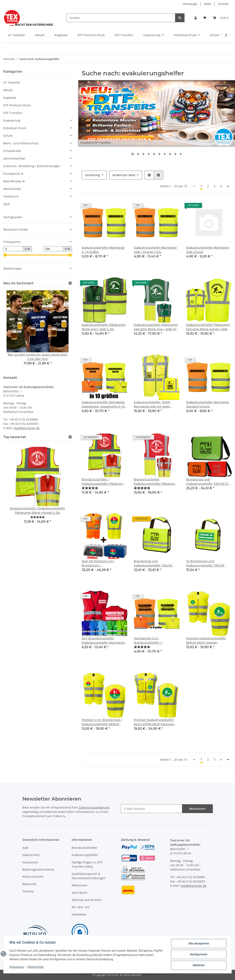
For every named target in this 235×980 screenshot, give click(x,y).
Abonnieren (197, 809)
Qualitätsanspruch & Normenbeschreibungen (89, 876)
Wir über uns (81, 907)
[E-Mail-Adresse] (152, 809)
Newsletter (79, 914)
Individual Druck (15, 128)
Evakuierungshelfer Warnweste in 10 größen (103, 250)
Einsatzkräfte (12, 151)
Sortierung (92, 175)
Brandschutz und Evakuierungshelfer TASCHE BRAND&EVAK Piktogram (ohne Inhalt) (155, 563)
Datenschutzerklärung (94, 807)
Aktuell (8, 90)
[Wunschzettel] (205, 18)
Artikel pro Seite (124, 175)
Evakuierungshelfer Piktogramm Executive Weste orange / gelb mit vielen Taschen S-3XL (208, 327)
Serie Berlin (80, 893)
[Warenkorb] (221, 18)
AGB (25, 848)
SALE (7, 204)
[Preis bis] (53, 249)
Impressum (30, 862)
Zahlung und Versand (87, 900)
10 (181, 154)
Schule (8, 136)
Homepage (190, 4)
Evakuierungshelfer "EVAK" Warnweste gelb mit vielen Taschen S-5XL (152, 404)
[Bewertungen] (90, 488)
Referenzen (80, 885)
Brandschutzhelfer (84, 848)
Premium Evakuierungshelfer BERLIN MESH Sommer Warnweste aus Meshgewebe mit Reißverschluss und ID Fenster (209, 641)
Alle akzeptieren (198, 944)
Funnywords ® (13, 174)
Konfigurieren (198, 955)
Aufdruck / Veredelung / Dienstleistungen (32, 166)
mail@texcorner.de (27, 428)
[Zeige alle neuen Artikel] (70, 283)
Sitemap (28, 891)
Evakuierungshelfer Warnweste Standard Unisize (208, 404)
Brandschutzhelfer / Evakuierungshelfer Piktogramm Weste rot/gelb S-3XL (104, 482)
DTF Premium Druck (17, 105)
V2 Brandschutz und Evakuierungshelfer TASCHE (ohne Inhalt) (205, 563)
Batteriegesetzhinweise (38, 869)
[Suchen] (121, 18)
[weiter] (228, 186)
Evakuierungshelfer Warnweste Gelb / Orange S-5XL (155, 250)
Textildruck (11, 196)
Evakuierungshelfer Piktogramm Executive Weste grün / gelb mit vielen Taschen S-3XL (156, 327)
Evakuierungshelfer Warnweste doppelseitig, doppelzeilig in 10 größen (103, 404)
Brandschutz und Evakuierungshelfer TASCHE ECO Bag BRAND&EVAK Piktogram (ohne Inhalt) (209, 482)
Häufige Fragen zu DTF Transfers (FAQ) (87, 864)
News (208, 4)
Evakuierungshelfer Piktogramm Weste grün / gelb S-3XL (104, 327)
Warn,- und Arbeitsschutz (21, 143)
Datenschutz (31, 855)
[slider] (5, 255)
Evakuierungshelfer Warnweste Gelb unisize (208, 250)
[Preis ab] (13, 249)
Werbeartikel (12, 189)
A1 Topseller (12, 82)
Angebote (10, 98)
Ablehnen (198, 965)
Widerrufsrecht (33, 877)
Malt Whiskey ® (14, 181)
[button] (196, 18)
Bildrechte (29, 884)
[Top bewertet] (70, 437)
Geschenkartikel (14, 158)
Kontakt (223, 4)
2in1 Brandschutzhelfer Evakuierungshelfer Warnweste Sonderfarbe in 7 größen (103, 641)
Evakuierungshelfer (85, 855)
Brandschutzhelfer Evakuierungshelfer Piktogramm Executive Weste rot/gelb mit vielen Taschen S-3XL (156, 482)
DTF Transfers (13, 113)
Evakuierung (12, 120)
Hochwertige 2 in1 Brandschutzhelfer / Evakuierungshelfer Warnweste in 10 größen (155, 641)
